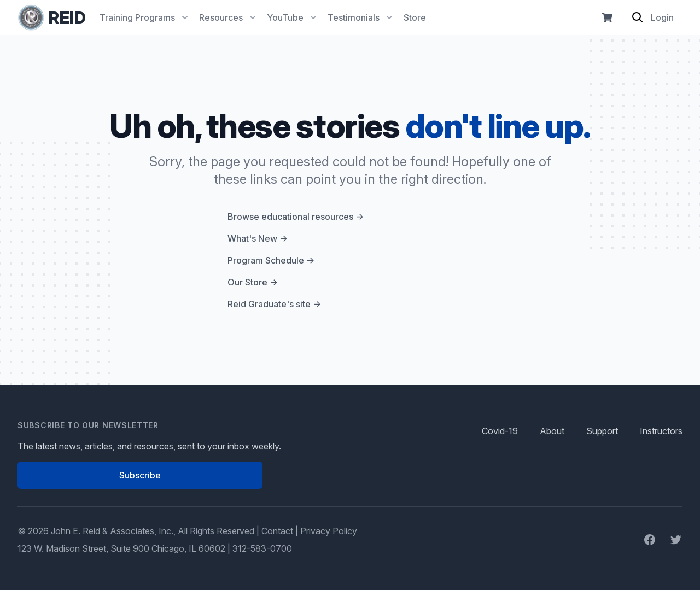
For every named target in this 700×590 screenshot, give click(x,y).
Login (662, 17)
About (552, 431)
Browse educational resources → (296, 217)
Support (602, 431)
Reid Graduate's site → (274, 304)
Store (415, 17)
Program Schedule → (271, 260)
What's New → (258, 238)
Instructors (661, 431)
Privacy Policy (329, 531)
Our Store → (253, 282)
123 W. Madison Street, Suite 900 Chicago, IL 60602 (121, 548)
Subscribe (140, 475)
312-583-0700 (262, 548)
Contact (277, 531)
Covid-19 (500, 431)
